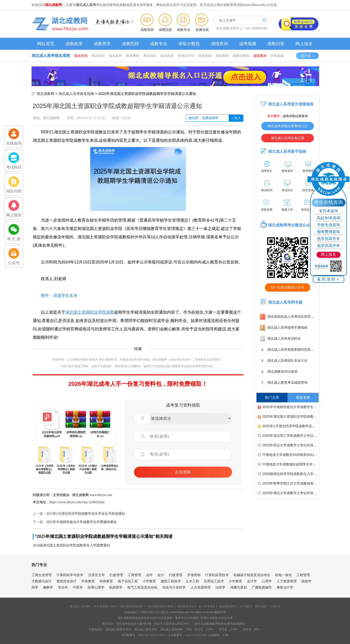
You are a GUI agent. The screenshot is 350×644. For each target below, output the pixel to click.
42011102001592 (196, 635)
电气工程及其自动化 (142, 587)
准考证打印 (186, 56)
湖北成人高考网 (80, 606)
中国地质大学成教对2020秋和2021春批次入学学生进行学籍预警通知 (288, 454)
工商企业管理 (42, 575)
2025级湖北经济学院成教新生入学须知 (288, 474)
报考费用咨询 (328, 232)
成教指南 (147, 30)
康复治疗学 (285, 587)
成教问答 (276, 44)
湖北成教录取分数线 (161, 606)
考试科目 (150, 56)
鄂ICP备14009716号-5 (152, 635)
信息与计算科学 (174, 587)
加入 (236, 118)
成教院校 (165, 30)
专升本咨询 (328, 211)
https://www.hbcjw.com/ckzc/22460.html (77, 502)
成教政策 (74, 44)
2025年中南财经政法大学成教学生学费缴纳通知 (81, 522)
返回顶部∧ (329, 279)
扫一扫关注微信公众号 (288, 287)
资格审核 (205, 56)
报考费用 (133, 56)
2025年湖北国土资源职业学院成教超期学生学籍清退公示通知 (288, 416)
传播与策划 (239, 587)
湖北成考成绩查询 (132, 606)
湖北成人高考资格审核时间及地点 (288, 350)
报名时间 (81, 56)
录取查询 (222, 56)
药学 (35, 587)
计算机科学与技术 (70, 575)
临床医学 (116, 587)
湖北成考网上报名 (105, 606)
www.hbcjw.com (101, 495)
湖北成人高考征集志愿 (288, 138)
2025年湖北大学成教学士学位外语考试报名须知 (288, 493)
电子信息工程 (128, 581)
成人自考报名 (207, 606)
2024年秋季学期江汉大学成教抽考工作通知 (288, 483)
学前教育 (88, 581)
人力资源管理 (287, 581)
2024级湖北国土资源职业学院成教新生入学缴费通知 (71, 545)
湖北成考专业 (186, 606)
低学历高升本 (328, 246)
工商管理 (134, 575)
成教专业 (183, 30)
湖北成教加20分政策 (278, 372)
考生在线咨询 (328, 202)
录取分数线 (189, 44)
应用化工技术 (214, 581)
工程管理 (303, 575)
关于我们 (245, 606)
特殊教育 (106, 581)
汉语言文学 (96, 575)
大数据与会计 (42, 581)
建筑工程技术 (171, 581)
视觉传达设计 (67, 581)
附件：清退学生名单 (55, 296)
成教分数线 (241, 56)
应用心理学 (96, 587)
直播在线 (202, 30)
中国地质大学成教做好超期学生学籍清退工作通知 (288, 464)
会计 (161, 575)
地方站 (308, 56)
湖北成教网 (45, 94)
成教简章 (102, 44)
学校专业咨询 (328, 225)
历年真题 (277, 56)
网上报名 (304, 44)
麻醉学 (48, 587)
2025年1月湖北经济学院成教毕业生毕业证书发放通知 (86, 514)
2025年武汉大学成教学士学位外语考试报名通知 (288, 445)
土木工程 (192, 581)
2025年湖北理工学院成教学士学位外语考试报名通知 (288, 435)
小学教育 (149, 581)
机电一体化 (283, 575)
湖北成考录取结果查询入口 (288, 126)
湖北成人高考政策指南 (76, 94)
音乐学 (63, 587)
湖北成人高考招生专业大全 (283, 361)
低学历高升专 (328, 239)
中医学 (78, 587)
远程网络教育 (228, 606)
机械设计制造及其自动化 (252, 575)
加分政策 (167, 56)
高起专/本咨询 (328, 218)
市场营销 (194, 575)
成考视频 (248, 44)
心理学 (267, 581)
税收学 (306, 581)
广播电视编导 (262, 587)
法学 (149, 575)
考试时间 (98, 56)
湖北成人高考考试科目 (280, 339)
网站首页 (46, 44)
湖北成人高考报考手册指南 (283, 328)
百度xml (275, 606)
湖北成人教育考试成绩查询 (283, 383)
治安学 (220, 587)
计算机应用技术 (217, 575)
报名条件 (115, 56)
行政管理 (116, 575)
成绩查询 (219, 44)
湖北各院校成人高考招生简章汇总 (288, 317)
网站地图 (261, 606)
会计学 (252, 581)
